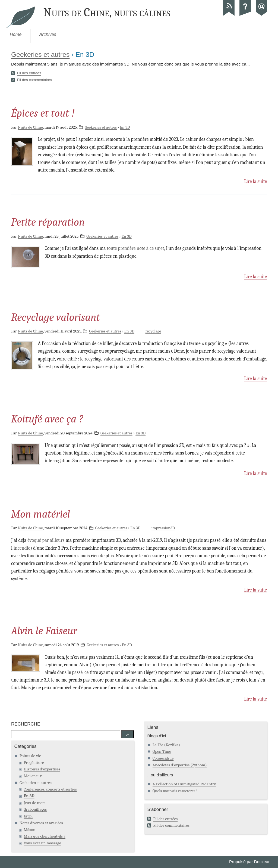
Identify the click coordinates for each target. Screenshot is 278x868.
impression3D (163, 528)
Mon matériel (41, 514)
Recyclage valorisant (56, 317)
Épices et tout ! (43, 113)
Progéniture (34, 763)
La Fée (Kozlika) (166, 745)
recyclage (153, 331)
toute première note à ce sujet (135, 248)
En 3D (125, 127)
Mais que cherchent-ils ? (45, 836)
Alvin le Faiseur (44, 631)
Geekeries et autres (40, 55)
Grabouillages (35, 809)
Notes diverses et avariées (41, 823)
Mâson (29, 830)
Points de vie (30, 756)
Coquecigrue (163, 758)
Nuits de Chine (30, 127)
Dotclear (262, 862)
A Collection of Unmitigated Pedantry (184, 784)
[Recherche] (66, 734)
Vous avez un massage (42, 843)
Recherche (26, 724)
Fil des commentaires (34, 80)
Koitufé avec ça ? (47, 419)
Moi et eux (33, 776)
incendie (22, 548)
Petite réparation (48, 222)
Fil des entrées (29, 73)
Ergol (28, 816)
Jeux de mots (34, 803)
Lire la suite (255, 181)
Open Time (162, 751)
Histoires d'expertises (42, 769)
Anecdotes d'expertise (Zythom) (180, 765)
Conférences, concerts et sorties (50, 789)
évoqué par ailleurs (46, 540)
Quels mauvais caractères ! (175, 791)
